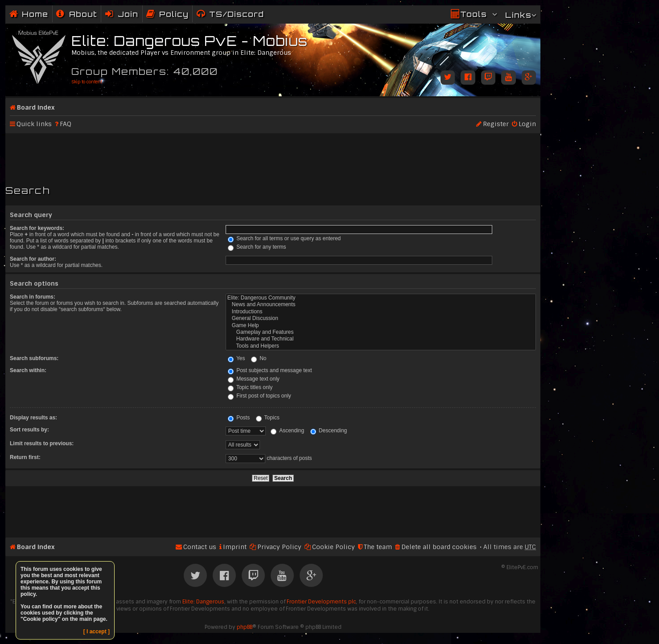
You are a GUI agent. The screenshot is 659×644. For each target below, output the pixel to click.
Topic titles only (250, 387)
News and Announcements (381, 305)
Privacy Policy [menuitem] (279, 547)
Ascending (287, 431)
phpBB (245, 627)
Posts (239, 418)
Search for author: (33, 259)
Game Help (381, 326)
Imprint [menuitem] (235, 547)
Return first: (25, 457)
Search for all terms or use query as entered (284, 238)
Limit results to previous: (42, 443)
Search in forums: (33, 297)
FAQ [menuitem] (66, 124)
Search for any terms (257, 247)
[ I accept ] (97, 632)
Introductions (381, 312)
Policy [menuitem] (174, 14)
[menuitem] (77, 14)
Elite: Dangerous (203, 602)
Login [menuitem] (527, 124)
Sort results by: (29, 430)
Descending (329, 431)
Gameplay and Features (381, 332)
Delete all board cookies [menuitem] (439, 547)
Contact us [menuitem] (200, 547)
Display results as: (33, 418)
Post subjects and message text (270, 370)
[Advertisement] (273, 155)
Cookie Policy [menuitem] (334, 547)
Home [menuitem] (35, 14)
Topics (268, 418)
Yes (237, 358)
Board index (36, 107)
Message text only (254, 379)
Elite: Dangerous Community (381, 298)
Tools (474, 14)
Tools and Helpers (381, 346)
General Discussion (381, 318)
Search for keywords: (37, 228)
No (259, 358)
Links (518, 15)
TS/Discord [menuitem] (237, 14)
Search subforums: (34, 358)
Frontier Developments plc (321, 602)
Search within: (28, 370)
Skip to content (87, 82)
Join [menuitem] (128, 14)
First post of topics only (259, 396)
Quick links (34, 124)
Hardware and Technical (381, 339)
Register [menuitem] (496, 124)
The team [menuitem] (378, 547)
